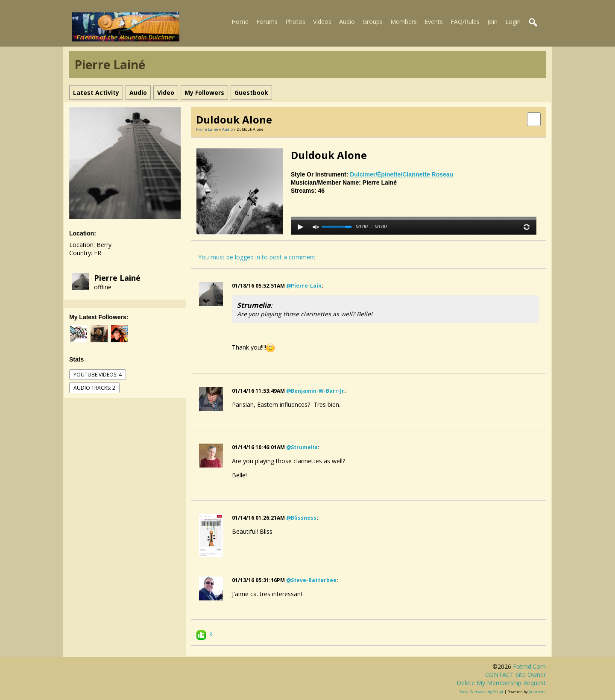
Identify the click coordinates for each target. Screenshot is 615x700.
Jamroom (537, 692)
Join (492, 22)
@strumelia (302, 447)
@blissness (301, 518)
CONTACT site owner (515, 675)
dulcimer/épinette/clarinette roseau (401, 174)
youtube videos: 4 (98, 375)
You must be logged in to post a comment (257, 257)
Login (513, 22)
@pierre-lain (304, 286)
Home (240, 22)
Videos (322, 22)
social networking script (482, 692)
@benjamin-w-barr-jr (315, 391)
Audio (347, 22)
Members (404, 22)
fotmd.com (529, 666)
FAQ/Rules (465, 22)
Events (434, 22)
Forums (267, 22)
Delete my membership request (501, 683)
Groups (373, 22)
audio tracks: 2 (94, 388)
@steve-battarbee (311, 580)
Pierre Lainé (117, 278)
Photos (295, 22)
